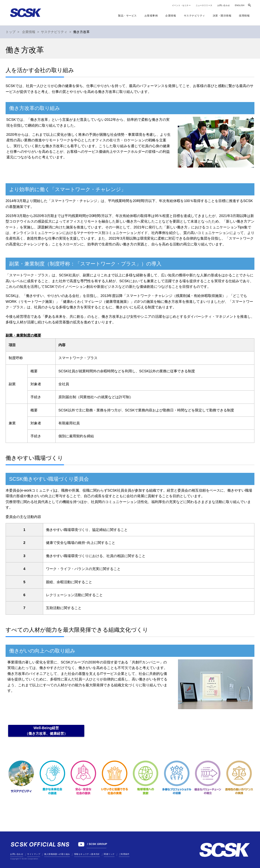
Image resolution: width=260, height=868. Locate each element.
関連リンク (109, 854)
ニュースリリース (204, 5)
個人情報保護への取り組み (57, 854)
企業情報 (29, 32)
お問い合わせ (224, 5)
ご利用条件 (124, 854)
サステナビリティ (54, 32)
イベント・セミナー (181, 5)
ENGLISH (240, 5)
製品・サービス (127, 16)
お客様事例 (151, 16)
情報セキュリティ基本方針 (87, 854)
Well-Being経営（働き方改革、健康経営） (46, 731)
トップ (11, 32)
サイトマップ (34, 854)
